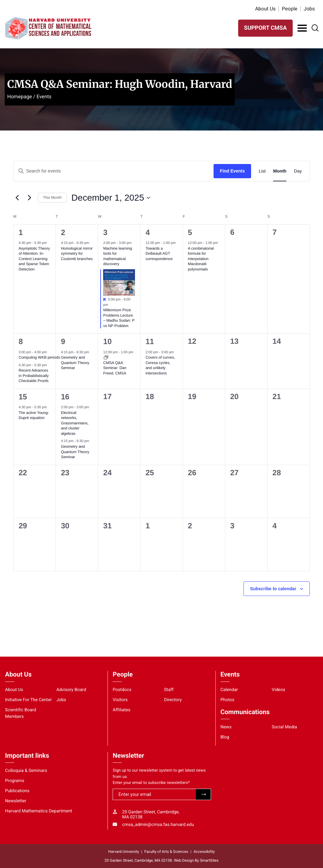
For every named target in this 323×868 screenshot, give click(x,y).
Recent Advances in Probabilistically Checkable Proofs (34, 376)
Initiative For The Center (28, 700)
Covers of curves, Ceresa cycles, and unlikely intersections (160, 365)
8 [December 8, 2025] (21, 341)
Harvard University (123, 852)
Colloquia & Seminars (26, 771)
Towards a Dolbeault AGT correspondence (159, 254)
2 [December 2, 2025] (63, 232)
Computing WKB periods (40, 357)
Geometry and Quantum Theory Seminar (75, 363)
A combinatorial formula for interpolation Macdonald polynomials (201, 259)
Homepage (20, 97)
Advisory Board (71, 690)
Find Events (232, 171)
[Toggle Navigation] (302, 28)
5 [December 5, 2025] (190, 232)
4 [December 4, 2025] (147, 232)
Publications (17, 791)
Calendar (229, 690)
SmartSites (209, 860)
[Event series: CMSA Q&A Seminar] (106, 357)
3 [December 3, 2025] (105, 232)
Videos (278, 690)
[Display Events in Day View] (298, 171)
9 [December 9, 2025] (63, 341)
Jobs (309, 9)
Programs (15, 781)
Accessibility (204, 852)
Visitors (120, 700)
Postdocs (122, 690)
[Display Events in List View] (262, 171)
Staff (169, 690)
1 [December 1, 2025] (21, 232)
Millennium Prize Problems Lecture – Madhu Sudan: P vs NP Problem (119, 318)
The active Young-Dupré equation (34, 415)
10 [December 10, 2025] (107, 341)
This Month (52, 197)
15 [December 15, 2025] (23, 397)
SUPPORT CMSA (265, 28)
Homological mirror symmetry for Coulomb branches (77, 254)
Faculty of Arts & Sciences (166, 852)
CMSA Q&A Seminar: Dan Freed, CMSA (115, 368)
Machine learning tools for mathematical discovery (117, 256)
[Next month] (29, 198)
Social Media (284, 727)
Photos (227, 700)
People (290, 9)
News (226, 727)
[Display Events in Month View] (280, 171)
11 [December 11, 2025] (150, 341)
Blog (225, 737)
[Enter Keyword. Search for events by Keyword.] (114, 171)
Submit (203, 794)
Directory (173, 700)
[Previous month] (17, 198)
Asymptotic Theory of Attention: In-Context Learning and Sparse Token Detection (34, 259)
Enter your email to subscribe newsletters (151, 783)
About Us (265, 9)
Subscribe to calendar (273, 589)
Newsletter (16, 801)
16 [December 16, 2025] (65, 397)
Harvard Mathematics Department (39, 811)
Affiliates (121, 710)
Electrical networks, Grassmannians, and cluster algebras (75, 423)
